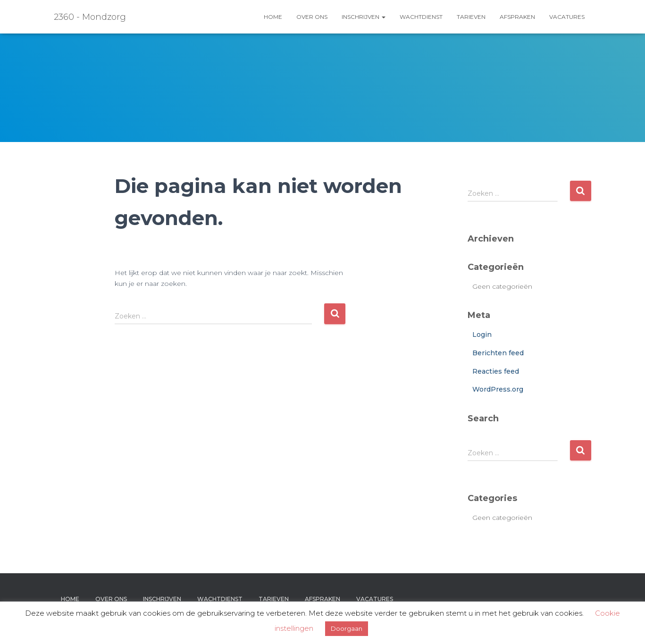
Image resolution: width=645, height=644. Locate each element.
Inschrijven (364, 17)
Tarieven (471, 17)
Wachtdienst (421, 17)
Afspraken (517, 17)
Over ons (312, 17)
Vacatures (567, 17)
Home (273, 17)
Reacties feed (496, 371)
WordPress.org (498, 389)
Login (482, 335)
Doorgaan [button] (347, 628)
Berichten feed (498, 353)
